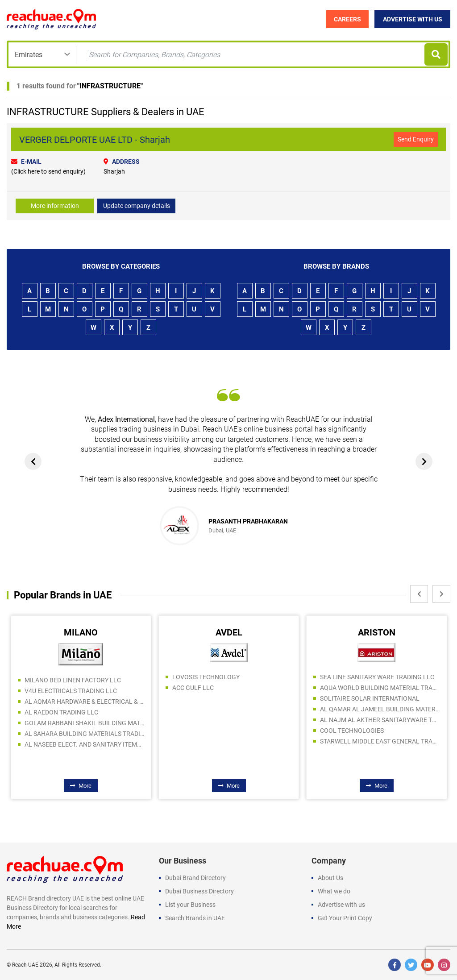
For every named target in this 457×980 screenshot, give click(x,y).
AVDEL (229, 632)
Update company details (137, 206)
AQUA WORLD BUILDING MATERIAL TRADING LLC (380, 688)
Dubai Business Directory (199, 891)
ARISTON (377, 632)
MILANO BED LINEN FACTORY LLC (73, 680)
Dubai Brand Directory (195, 878)
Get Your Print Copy (345, 918)
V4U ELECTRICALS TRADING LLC (71, 691)
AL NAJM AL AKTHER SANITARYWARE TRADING (380, 720)
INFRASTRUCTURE (110, 86)
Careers (347, 19)
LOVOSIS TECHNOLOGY (206, 677)
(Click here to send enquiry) (48, 171)
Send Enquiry (416, 139)
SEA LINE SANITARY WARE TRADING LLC (377, 677)
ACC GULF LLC (193, 688)
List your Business (190, 905)
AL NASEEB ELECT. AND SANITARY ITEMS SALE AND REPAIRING (84, 744)
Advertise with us (341, 905)
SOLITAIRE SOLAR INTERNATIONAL (370, 698)
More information (55, 206)
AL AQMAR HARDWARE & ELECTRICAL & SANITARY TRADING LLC (84, 702)
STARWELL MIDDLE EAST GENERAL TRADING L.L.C (380, 741)
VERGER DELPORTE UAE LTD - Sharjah (95, 140)
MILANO (81, 632)
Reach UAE (25, 965)
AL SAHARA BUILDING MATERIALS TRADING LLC (84, 734)
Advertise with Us (413, 19)
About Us (330, 878)
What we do (334, 891)
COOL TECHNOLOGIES (352, 731)
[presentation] (33, 461)
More (81, 786)
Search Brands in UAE (195, 918)
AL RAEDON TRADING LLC (61, 712)
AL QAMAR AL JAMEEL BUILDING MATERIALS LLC (380, 709)
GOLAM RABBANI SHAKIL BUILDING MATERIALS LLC (84, 723)
